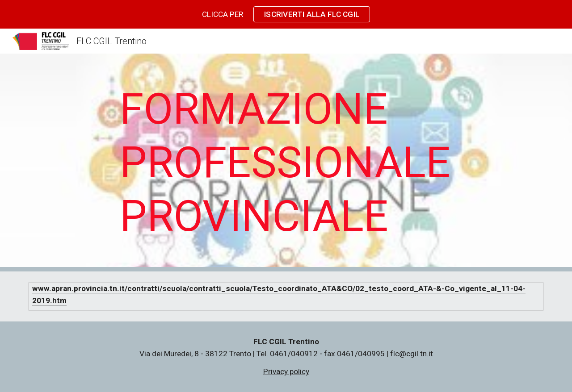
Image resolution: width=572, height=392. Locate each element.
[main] (286, 163)
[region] (286, 14)
